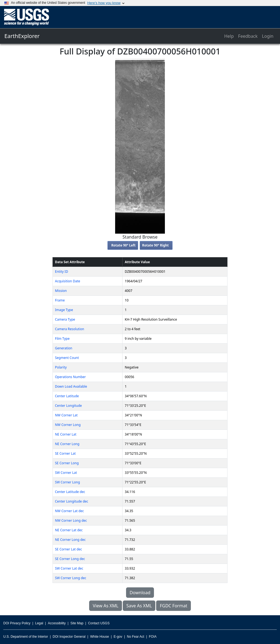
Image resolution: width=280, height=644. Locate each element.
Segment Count (67, 358)
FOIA (153, 637)
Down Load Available (71, 386)
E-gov (118, 637)
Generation (64, 348)
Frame (60, 300)
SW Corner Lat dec (69, 568)
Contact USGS (99, 623)
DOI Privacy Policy (17, 623)
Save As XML (139, 606)
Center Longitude (68, 406)
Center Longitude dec (72, 501)
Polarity (61, 367)
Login (268, 36)
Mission (61, 291)
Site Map (77, 623)
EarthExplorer (22, 36)
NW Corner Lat (66, 415)
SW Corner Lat (66, 473)
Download (140, 593)
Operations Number (70, 377)
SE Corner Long (67, 463)
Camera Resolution (70, 329)
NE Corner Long (67, 444)
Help (229, 36)
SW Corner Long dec (71, 578)
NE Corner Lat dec (69, 530)
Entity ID (62, 272)
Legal (39, 623)
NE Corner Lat (66, 434)
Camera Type (65, 319)
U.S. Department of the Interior (26, 637)
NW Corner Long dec (71, 520)
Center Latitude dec (70, 492)
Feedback (248, 36)
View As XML (106, 606)
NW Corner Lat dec (69, 511)
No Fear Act (135, 637)
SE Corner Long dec (70, 559)
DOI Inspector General (69, 637)
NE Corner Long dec (70, 540)
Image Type (64, 310)
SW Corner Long (67, 482)
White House (100, 637)
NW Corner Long (68, 425)
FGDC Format (173, 606)
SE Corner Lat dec (68, 549)
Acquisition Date (68, 281)
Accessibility (57, 623)
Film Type (62, 339)
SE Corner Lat (65, 453)
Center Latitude (67, 396)
